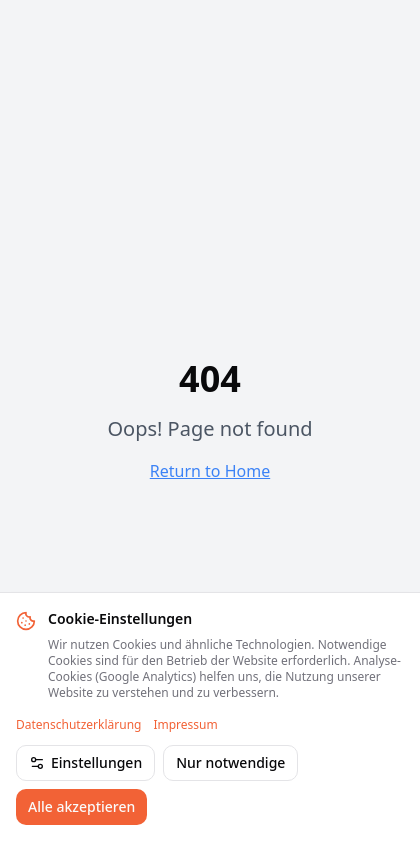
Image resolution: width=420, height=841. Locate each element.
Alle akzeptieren (81, 806)
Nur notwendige (230, 762)
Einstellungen (85, 762)
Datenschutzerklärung (78, 725)
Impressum (185, 725)
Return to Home (210, 471)
